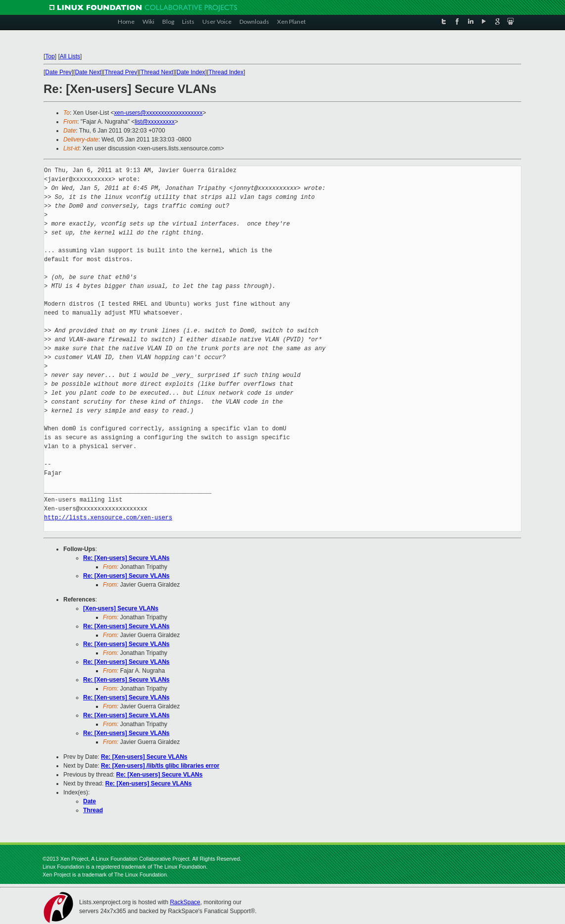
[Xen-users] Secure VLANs (121, 608)
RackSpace (185, 902)
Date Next (88, 72)
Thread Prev (121, 72)
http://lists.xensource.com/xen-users (108, 518)
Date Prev (58, 72)
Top (50, 56)
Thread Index (226, 72)
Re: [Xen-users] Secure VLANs (126, 558)
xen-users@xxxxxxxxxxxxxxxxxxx (159, 113)
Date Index (191, 72)
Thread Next (157, 72)
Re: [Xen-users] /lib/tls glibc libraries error (160, 766)
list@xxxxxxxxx (155, 122)
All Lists (70, 56)
